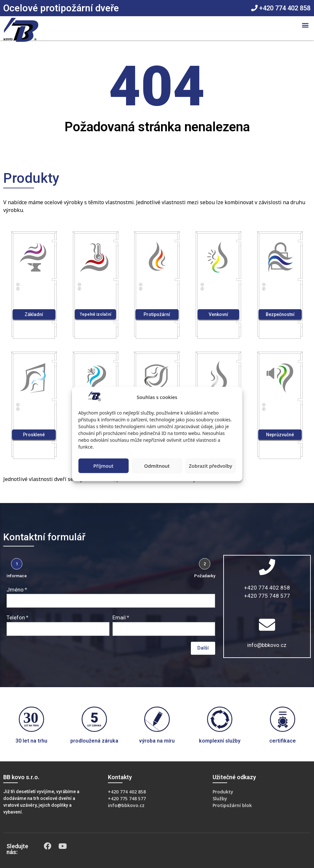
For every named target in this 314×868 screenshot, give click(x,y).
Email (119, 617)
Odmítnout (157, 466)
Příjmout (103, 466)
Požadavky (205, 576)
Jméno (15, 590)
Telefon (16, 617)
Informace (17, 576)
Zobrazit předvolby (211, 466)
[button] (305, 25)
